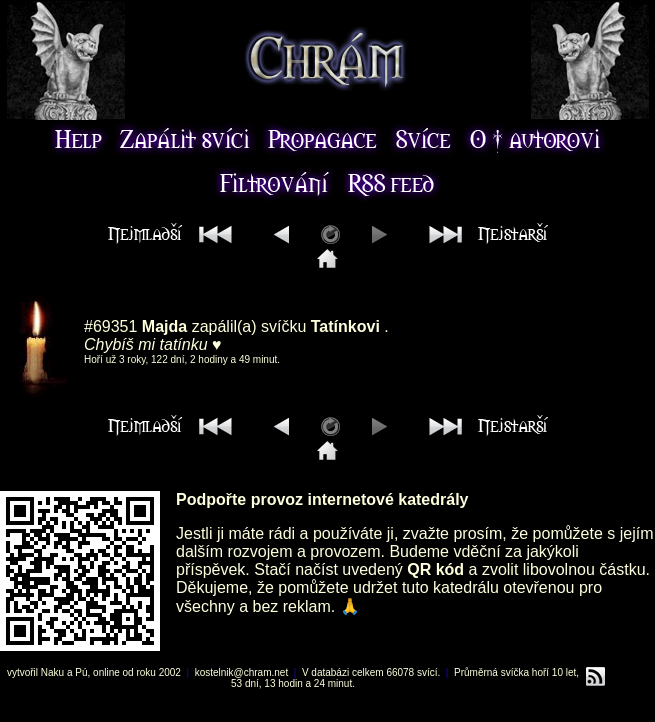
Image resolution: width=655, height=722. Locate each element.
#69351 (110, 326)
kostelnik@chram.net (242, 672)
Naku (52, 672)
